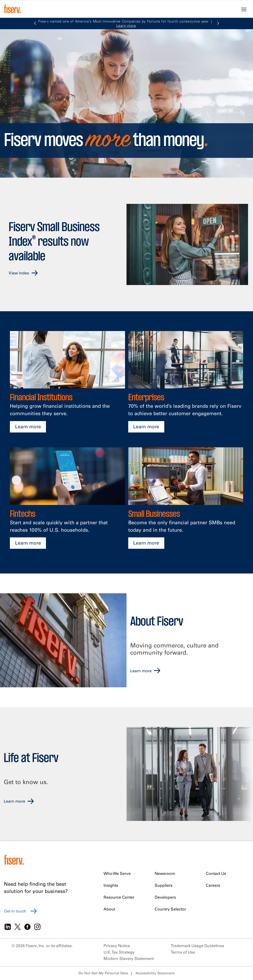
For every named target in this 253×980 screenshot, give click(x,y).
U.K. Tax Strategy (119, 952)
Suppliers (164, 885)
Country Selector (170, 909)
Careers (213, 885)
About (109, 909)
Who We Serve (117, 873)
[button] (35, 24)
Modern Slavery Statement (129, 958)
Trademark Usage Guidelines (197, 946)
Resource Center (119, 897)
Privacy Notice (117, 946)
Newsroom (165, 873)
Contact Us (216, 873)
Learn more (28, 427)
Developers (165, 897)
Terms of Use (183, 952)
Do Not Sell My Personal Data (103, 973)
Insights (111, 885)
